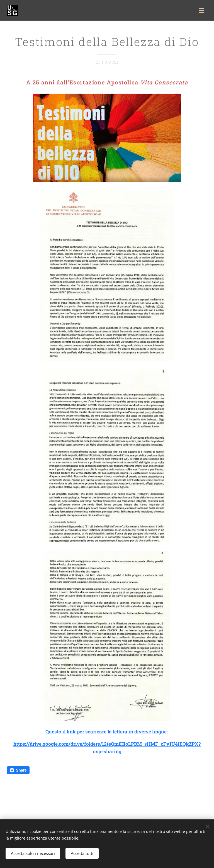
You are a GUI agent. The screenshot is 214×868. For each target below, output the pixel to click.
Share (18, 770)
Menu (201, 11)
